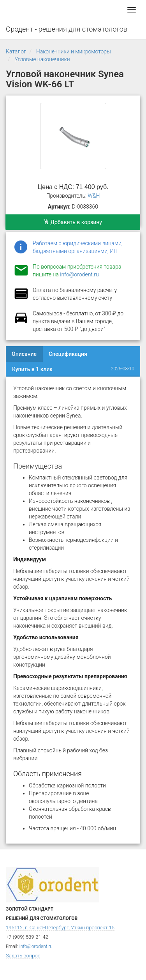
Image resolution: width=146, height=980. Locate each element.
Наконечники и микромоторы (74, 51)
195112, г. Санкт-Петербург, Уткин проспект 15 (60, 928)
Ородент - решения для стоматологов (67, 29)
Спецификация (68, 354)
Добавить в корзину (73, 222)
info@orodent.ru (79, 274)
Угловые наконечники (42, 59)
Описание (24, 354)
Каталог (16, 51)
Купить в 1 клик (32, 369)
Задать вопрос (23, 956)
